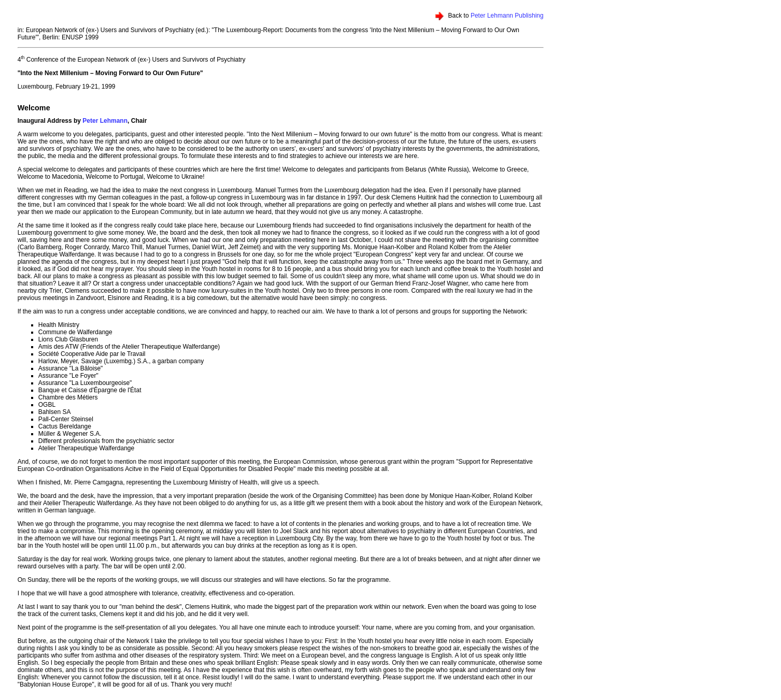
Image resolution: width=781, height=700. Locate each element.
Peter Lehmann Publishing (507, 16)
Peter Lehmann (105, 121)
